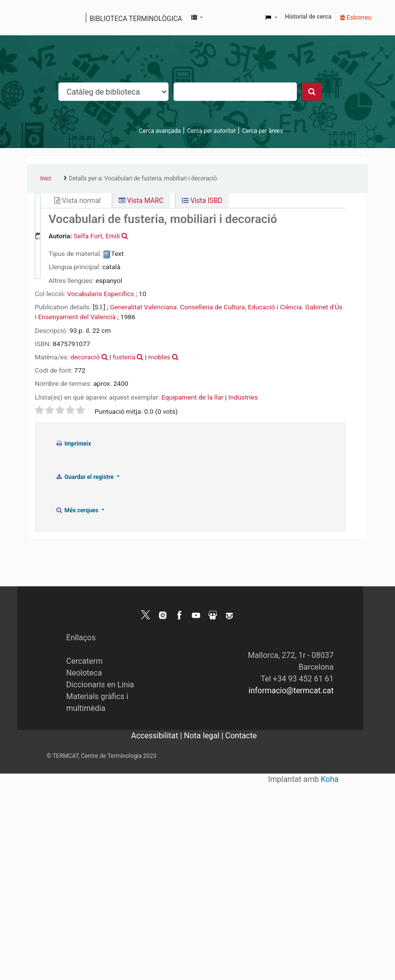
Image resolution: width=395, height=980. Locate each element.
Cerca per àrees (262, 131)
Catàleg (38, 18)
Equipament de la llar (192, 397)
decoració (85, 357)
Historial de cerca (309, 17)
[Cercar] (312, 92)
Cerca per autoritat (211, 131)
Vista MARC (141, 201)
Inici (46, 178)
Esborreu (356, 17)
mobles (160, 357)
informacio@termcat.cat (291, 691)
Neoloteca (84, 673)
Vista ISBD (202, 201)
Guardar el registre (85, 477)
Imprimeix (73, 444)
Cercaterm (84, 661)
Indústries (243, 397)
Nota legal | (204, 736)
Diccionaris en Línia (100, 685)
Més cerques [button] (78, 510)
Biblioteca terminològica (136, 19)
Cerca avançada (160, 131)
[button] (197, 18)
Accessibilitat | (158, 736)
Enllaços (81, 638)
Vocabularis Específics (100, 294)
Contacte (241, 736)
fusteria (124, 357)
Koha (330, 779)
